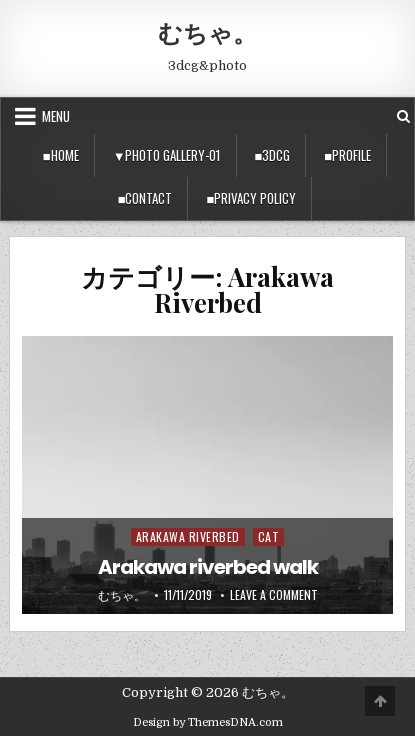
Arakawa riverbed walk (208, 567)
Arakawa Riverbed (188, 536)
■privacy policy (251, 198)
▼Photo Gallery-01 (167, 155)
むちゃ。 (207, 32)
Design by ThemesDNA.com (208, 722)
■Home (61, 155)
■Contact (145, 198)
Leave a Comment (274, 595)
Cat (269, 536)
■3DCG (273, 155)
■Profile (347, 155)
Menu (56, 116)
